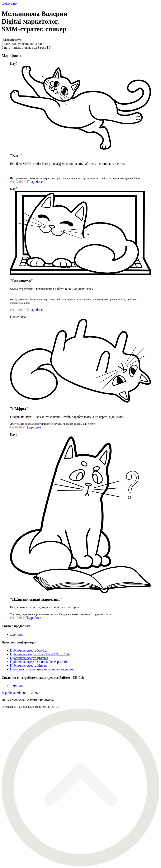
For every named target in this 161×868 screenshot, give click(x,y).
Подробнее (35, 182)
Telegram (16, 634)
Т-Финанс (17, 686)
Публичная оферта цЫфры (29, 658)
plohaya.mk (10, 3)
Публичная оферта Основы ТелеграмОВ (39, 662)
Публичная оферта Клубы (28, 650)
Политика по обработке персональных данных (43, 669)
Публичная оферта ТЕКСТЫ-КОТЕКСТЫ (40, 654)
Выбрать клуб (12, 40)
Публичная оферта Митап (28, 665)
